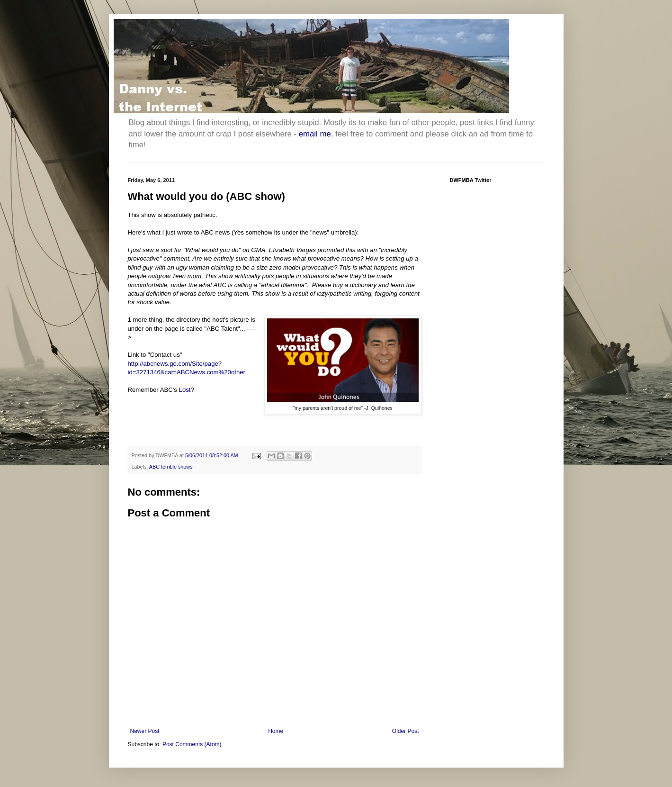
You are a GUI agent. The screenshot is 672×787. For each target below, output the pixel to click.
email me (315, 134)
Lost (185, 390)
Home (276, 731)
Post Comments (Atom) (192, 744)
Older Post (406, 731)
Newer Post (145, 731)
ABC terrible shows (171, 467)
